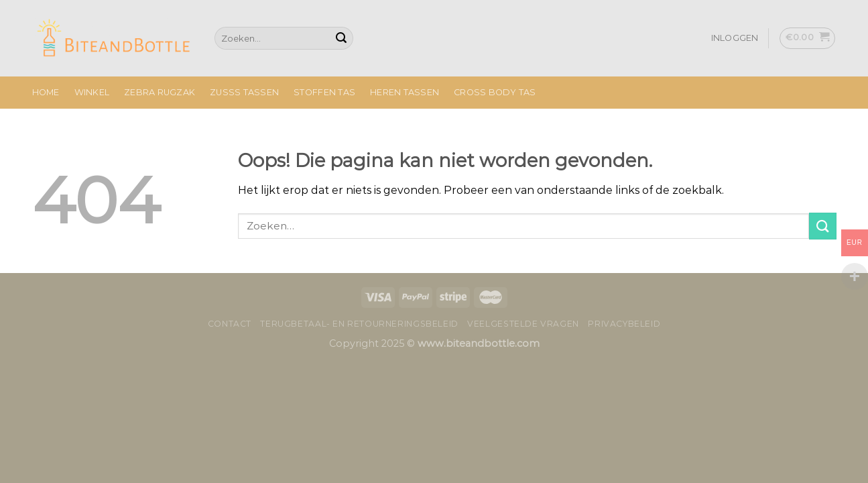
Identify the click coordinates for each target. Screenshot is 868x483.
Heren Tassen (405, 92)
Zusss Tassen (244, 92)
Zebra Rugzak (160, 92)
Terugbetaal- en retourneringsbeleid (359, 324)
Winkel (92, 92)
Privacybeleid (624, 324)
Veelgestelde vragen (523, 324)
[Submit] (341, 38)
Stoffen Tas (324, 92)
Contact (230, 324)
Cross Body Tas (495, 92)
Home (46, 92)
